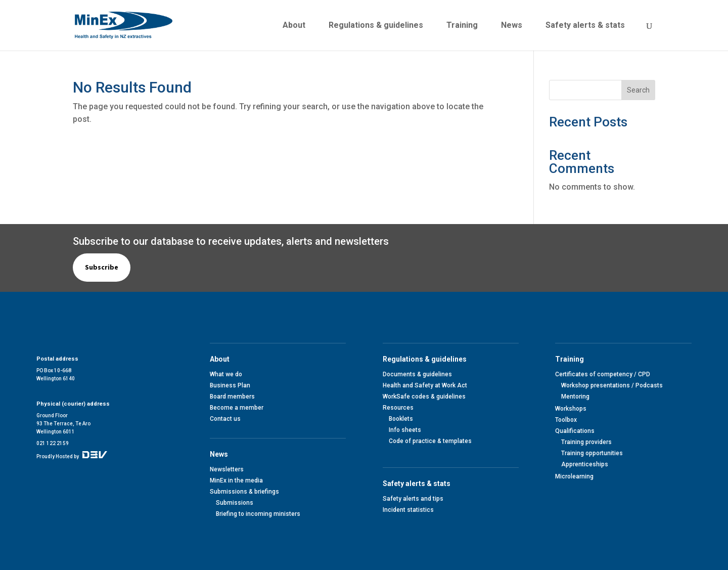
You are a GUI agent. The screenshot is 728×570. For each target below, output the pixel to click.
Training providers (586, 442)
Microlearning (574, 476)
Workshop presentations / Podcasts (612, 385)
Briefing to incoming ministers (258, 514)
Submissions (235, 503)
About (294, 26)
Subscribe (102, 267)
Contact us (225, 419)
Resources (398, 408)
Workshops (571, 409)
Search (638, 90)
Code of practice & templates (430, 441)
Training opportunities (592, 453)
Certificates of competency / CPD (603, 374)
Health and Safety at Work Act (425, 385)
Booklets (401, 419)
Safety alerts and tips (413, 499)
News (512, 26)
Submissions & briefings (244, 492)
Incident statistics (408, 510)
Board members (232, 397)
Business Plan (230, 385)
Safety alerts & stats (585, 26)
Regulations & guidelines (376, 26)
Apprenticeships (585, 464)
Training (462, 26)
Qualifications (575, 431)
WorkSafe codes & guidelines (424, 397)
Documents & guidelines (417, 374)
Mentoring (575, 397)
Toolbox (566, 420)
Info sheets (405, 430)
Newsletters (227, 469)
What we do (226, 374)
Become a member (237, 408)
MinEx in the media (236, 480)
